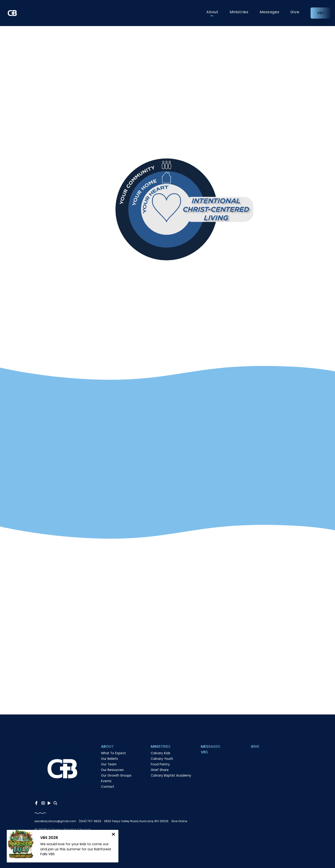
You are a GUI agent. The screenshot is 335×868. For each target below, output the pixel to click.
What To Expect (113, 753)
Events (106, 781)
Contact (108, 787)
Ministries (239, 12)
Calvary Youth (162, 759)
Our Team (109, 764)
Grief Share (160, 770)
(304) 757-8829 (90, 821)
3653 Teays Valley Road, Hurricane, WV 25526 (136, 821)
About (212, 12)
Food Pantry (160, 764)
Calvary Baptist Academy (171, 776)
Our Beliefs (109, 759)
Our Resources (112, 770)
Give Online (179, 821)
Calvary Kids (161, 753)
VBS (321, 13)
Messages (269, 12)
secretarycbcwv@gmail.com (55, 821)
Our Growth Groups (116, 776)
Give (295, 12)
